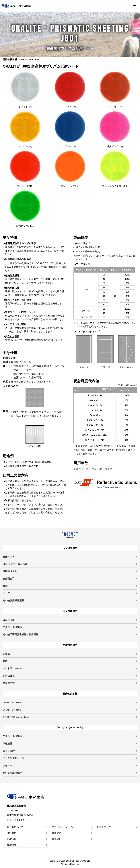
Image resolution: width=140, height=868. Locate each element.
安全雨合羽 (9, 579)
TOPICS (11, 839)
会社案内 (12, 833)
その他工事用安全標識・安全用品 (21, 634)
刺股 (5, 661)
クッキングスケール (13, 758)
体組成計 (7, 744)
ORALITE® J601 (12, 710)
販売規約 (57, 839)
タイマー (7, 765)
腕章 (5, 586)
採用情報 (12, 845)
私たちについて (15, 827)
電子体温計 (9, 751)
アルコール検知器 (12, 627)
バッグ (6, 593)
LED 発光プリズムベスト (16, 564)
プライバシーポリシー (64, 827)
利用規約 (57, 833)
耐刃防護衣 (9, 676)
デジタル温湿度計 (12, 773)
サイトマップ (104, 827)
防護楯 (6, 654)
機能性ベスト (10, 571)
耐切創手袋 (9, 683)
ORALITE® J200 (12, 702)
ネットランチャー (12, 668)
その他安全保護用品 (13, 600)
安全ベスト (9, 557)
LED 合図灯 (9, 620)
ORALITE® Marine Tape (16, 717)
